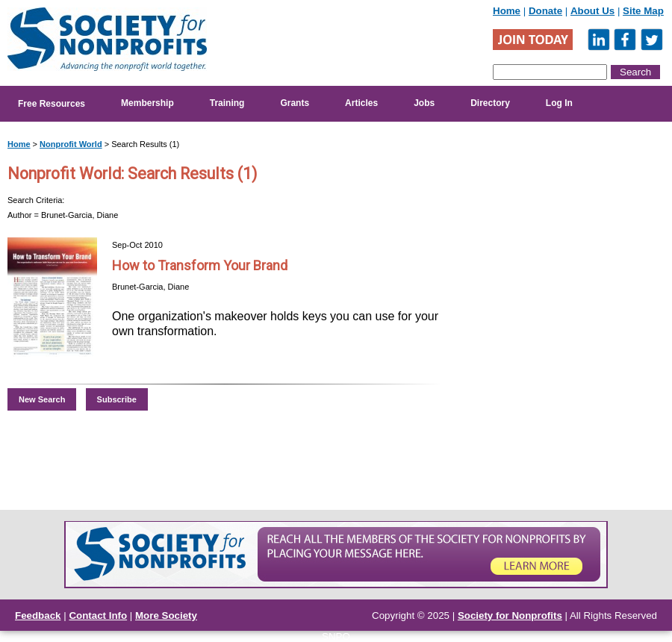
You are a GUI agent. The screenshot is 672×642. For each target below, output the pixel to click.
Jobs (424, 103)
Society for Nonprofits (510, 615)
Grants (295, 103)
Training (227, 103)
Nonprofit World (71, 144)
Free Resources (52, 104)
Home (507, 11)
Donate (545, 11)
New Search (42, 399)
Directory (490, 103)
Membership (147, 103)
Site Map (643, 11)
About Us (592, 11)
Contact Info (98, 615)
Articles (361, 103)
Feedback (38, 615)
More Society (166, 615)
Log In (559, 103)
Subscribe (117, 399)
